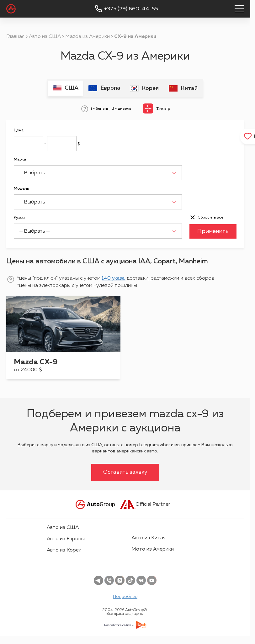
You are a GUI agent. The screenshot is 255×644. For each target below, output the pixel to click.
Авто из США (45, 37)
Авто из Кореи (64, 550)
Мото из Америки (153, 549)
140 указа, (114, 278)
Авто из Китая (149, 538)
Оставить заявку (125, 472)
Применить (213, 231)
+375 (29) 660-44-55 (131, 9)
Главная (15, 37)
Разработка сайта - (119, 625)
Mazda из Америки (88, 37)
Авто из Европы (66, 539)
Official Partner (145, 504)
